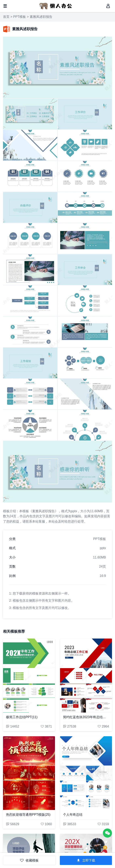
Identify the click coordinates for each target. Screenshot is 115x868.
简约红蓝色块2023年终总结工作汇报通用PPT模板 (86, 717)
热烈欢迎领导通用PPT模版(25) (28, 815)
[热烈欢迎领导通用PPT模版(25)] (29, 773)
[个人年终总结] (86, 773)
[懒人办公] (56, 6)
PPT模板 (20, 17)
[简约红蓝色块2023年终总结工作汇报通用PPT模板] (86, 675)
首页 (6, 17)
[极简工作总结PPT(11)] (29, 675)
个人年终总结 (73, 815)
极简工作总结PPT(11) (22, 717)
